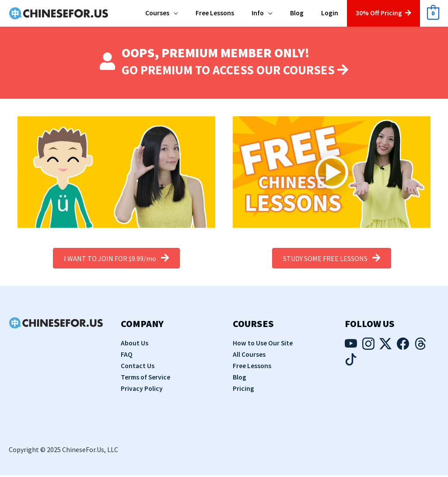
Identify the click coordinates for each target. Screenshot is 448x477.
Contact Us (138, 368)
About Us (135, 345)
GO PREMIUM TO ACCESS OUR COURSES (235, 72)
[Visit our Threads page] (420, 348)
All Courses (249, 356)
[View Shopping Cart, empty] (433, 15)
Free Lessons (252, 368)
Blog (240, 379)
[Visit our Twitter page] (385, 348)
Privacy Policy (142, 390)
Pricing (243, 390)
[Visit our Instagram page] (368, 348)
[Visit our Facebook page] (403, 348)
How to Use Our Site (263, 345)
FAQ (127, 356)
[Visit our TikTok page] (351, 363)
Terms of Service (146, 379)
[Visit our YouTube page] (351, 348)
